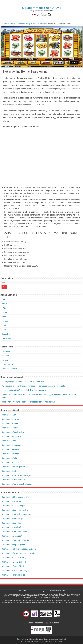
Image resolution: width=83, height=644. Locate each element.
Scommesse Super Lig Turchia (15, 510)
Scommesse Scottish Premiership (16, 514)
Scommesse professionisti (13, 575)
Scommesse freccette (11, 436)
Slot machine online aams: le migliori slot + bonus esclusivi (27, 24)
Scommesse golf (9, 441)
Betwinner (6, 304)
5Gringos (5, 356)
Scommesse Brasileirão (12, 527)
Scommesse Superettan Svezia (15, 540)
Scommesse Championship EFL (15, 497)
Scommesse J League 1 (12, 536)
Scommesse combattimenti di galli (16, 475)
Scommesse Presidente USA (14, 480)
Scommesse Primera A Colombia (16, 532)
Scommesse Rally (9, 458)
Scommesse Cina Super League (15, 571)
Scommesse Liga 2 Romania (14, 562)
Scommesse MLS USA (11, 501)
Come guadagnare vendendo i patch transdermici (23, 382)
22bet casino (7, 364)
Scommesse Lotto (10, 471)
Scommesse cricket (10, 423)
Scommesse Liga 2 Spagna (13, 506)
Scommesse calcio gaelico (13, 467)
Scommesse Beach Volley (13, 432)
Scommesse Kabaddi (11, 428)
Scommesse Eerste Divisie (13, 566)
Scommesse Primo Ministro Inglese (17, 484)
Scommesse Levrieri (10, 419)
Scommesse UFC (9, 415)
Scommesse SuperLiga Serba (14, 545)
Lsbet (4, 330)
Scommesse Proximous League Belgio (18, 553)
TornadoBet (6, 338)
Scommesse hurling (10, 454)
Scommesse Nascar (10, 462)
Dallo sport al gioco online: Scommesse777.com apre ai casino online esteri (34, 386)
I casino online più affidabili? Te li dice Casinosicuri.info (25, 390)
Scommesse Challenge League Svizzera (19, 549)
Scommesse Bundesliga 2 (13, 519)
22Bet (4, 325)
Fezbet (4, 312)
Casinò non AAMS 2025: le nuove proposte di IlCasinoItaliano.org (29, 402)
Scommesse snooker (11, 449)
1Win (4, 308)
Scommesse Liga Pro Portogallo (15, 558)
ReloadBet (6, 334)
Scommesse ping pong (12, 445)
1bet (3, 299)
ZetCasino (6, 351)
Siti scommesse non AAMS (42, 8)
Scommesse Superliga (11, 523)
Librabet (5, 321)
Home (3, 24)
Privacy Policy (57, 641)
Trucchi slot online (9, 369)
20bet (4, 317)
